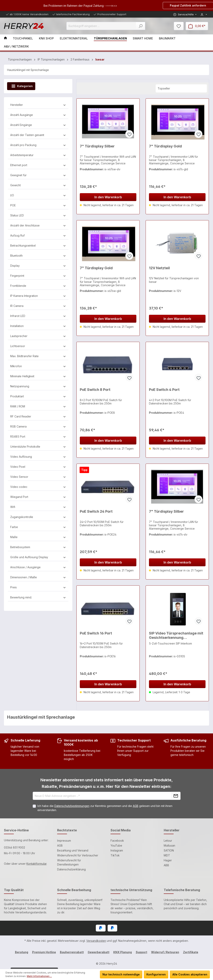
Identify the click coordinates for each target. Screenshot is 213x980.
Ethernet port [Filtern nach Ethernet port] (38, 165)
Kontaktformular (36, 864)
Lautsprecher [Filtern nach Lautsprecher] (38, 336)
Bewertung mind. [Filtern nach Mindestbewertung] (38, 597)
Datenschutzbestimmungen (72, 806)
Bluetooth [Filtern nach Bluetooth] (38, 256)
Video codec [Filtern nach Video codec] (38, 487)
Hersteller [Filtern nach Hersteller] (38, 105)
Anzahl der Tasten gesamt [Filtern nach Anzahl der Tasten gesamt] (38, 135)
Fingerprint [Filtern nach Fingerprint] (38, 276)
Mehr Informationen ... (39, 976)
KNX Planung (123, 952)
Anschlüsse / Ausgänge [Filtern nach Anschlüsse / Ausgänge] (38, 567)
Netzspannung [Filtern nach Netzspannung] (38, 386)
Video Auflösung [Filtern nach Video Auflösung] (38, 457)
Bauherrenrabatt (72, 952)
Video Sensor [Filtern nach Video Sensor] (38, 477)
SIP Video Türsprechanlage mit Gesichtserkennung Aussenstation (176, 636)
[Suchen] (141, 26)
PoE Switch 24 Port (96, 511)
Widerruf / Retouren (165, 952)
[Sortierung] (181, 88)
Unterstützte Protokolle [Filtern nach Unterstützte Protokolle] (38, 447)
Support (141, 952)
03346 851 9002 (14, 847)
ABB (166, 865)
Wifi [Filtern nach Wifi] (38, 507)
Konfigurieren (156, 974)
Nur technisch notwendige (121, 974)
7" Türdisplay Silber (97, 146)
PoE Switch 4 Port (164, 390)
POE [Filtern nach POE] (38, 205)
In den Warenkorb (108, 197)
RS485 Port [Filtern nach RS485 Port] (38, 436)
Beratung (22, 952)
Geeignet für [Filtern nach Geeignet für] (38, 175)
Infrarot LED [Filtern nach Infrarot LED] (38, 316)
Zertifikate (191, 952)
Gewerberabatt (99, 952)
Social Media (121, 830)
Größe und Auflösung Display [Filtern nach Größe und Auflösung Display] (38, 557)
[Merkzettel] (179, 26)
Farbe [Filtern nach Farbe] (38, 527)
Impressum (64, 841)
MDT (167, 855)
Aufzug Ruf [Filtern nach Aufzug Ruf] (38, 235)
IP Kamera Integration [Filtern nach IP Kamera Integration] (38, 296)
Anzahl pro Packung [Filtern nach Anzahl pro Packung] (38, 145)
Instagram (117, 850)
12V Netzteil (159, 268)
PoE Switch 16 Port (96, 633)
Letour (168, 841)
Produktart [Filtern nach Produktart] (38, 396)
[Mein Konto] (204, 14)
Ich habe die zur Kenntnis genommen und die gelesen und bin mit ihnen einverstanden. (105, 808)
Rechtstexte (67, 830)
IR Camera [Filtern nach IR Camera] (38, 306)
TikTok (115, 855)
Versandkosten (96, 941)
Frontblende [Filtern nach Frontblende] (38, 286)
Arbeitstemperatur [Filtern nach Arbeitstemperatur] (38, 155)
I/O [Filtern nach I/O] (38, 195)
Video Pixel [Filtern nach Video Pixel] (38, 467)
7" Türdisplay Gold (165, 146)
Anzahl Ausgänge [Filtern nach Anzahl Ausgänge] (38, 115)
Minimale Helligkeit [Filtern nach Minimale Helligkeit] (38, 376)
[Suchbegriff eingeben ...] (101, 26)
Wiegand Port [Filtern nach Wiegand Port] (38, 497)
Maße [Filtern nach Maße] (38, 537)
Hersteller (172, 830)
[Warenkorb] (197, 26)
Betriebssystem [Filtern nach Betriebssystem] (38, 547)
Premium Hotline (44, 952)
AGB (136, 806)
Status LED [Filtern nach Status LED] (38, 215)
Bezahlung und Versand (73, 850)
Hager (168, 860)
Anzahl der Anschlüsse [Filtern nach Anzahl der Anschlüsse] (38, 225)
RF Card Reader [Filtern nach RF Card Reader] (38, 416)
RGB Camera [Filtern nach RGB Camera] (38, 426)
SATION (169, 850)
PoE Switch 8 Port (95, 390)
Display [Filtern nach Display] (38, 266)
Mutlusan (169, 845)
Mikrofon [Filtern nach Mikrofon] (38, 366)
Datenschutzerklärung (71, 869)
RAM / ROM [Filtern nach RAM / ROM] (38, 406)
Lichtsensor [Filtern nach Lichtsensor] (38, 346)
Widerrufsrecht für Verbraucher (78, 855)
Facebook (117, 841)
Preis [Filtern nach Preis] (38, 587)
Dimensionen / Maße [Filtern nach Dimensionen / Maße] (38, 577)
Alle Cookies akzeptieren (190, 974)
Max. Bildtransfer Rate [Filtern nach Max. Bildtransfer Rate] (38, 356)
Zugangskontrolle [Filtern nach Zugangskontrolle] (38, 517)
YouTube (116, 845)
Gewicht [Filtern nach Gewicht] (38, 185)
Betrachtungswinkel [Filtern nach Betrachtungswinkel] (38, 245)
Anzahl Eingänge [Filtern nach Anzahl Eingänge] (38, 125)
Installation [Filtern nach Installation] (38, 326)
